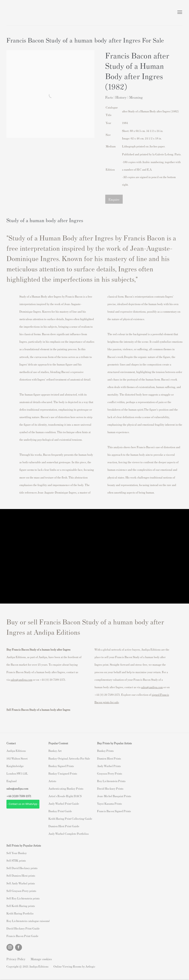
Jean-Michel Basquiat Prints (114, 796)
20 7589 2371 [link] (23, 796)
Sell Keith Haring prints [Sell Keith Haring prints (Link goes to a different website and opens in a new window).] (21, 906)
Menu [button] (179, 12)
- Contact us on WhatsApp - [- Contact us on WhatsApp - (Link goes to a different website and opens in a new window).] (23, 804)
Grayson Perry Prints (110, 773)
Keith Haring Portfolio (20, 913)
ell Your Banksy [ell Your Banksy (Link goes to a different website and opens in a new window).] (17, 853)
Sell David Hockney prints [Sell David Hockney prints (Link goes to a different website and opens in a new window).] (22, 868)
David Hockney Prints (110, 788)
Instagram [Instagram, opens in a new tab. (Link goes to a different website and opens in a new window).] (10, 947)
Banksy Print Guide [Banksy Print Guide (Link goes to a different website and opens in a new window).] (60, 811)
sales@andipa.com (21, 680)
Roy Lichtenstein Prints (111, 781)
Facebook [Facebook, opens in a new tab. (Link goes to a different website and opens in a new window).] (19, 947)
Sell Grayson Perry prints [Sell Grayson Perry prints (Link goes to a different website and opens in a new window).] (21, 891)
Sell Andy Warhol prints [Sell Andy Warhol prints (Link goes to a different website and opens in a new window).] (21, 883)
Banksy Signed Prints (61, 766)
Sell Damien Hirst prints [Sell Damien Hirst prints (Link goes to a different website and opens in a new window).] (21, 875)
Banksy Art (55, 751)
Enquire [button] (114, 199)
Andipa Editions (22, 13)
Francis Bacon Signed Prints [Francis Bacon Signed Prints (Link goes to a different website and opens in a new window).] (114, 811)
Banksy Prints (105, 751)
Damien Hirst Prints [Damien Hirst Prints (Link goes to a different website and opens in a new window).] (109, 758)
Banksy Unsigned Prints (63, 773)
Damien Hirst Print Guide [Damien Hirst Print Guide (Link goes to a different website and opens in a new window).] (64, 826)
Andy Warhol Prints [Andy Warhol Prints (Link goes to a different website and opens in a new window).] (109, 766)
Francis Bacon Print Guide (22, 936)
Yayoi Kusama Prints (109, 803)
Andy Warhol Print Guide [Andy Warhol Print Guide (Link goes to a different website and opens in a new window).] (64, 803)
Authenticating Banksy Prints (66, 788)
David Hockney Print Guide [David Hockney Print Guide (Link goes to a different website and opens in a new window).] (23, 928)
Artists (52, 781)
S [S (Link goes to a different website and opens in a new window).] (7, 853)
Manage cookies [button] (41, 959)
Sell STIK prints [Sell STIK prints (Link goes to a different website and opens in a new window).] (16, 860)
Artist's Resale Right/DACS (65, 796)
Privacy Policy (16, 959)
